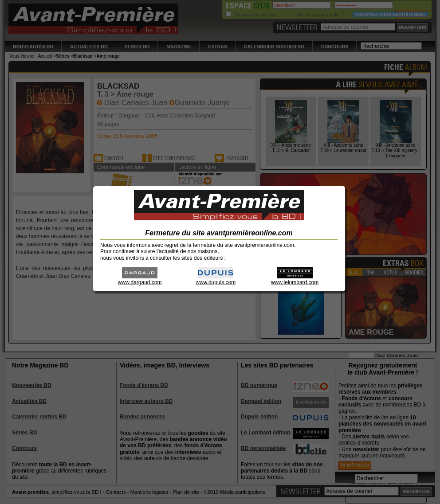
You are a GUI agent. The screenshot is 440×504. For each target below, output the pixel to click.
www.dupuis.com (216, 279)
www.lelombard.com (295, 279)
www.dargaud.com (140, 279)
